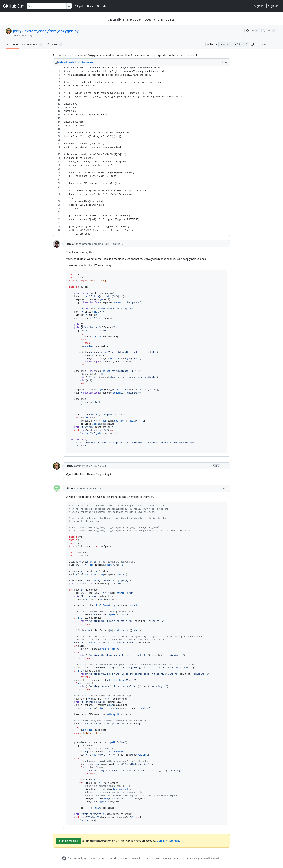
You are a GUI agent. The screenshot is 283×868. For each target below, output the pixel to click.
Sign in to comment (168, 841)
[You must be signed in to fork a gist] (269, 31)
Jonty (17, 31)
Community (136, 858)
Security (114, 858)
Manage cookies (171, 858)
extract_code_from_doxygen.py (51, 31)
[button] (252, 44)
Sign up (273, 6)
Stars (55, 44)
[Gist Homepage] (13, 6)
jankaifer (72, 244)
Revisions (32, 44)
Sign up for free (69, 841)
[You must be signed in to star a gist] (252, 31)
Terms (93, 858)
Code (13, 44)
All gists (80, 6)
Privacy (103, 858)
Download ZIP (268, 44)
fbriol (70, 488)
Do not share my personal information (202, 858)
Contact (156, 858)
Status (124, 858)
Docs (147, 858)
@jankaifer (73, 474)
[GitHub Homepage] (64, 859)
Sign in (259, 6)
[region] (141, 151)
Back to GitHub (96, 6)
